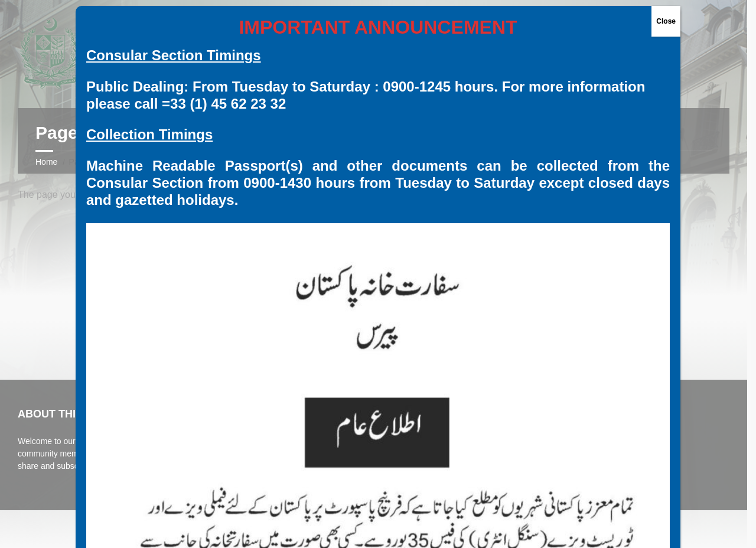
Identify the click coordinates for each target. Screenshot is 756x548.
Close (666, 21)
